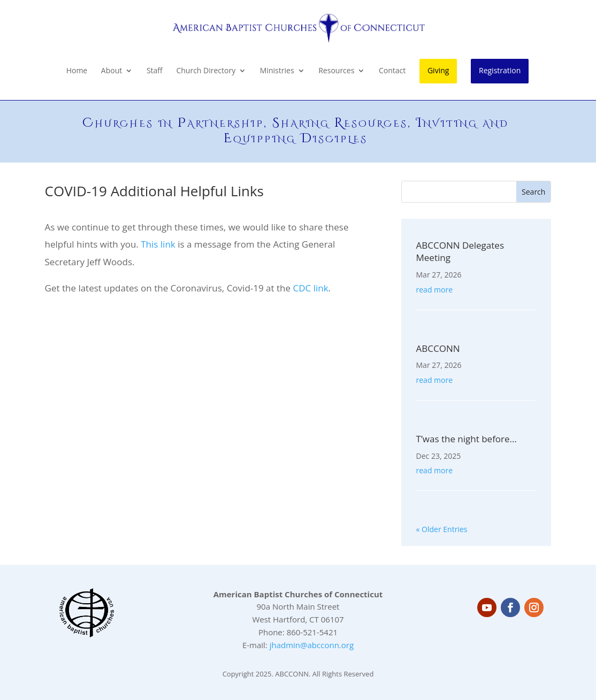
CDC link (310, 288)
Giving (438, 70)
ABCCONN (438, 348)
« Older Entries (442, 529)
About (112, 71)
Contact (392, 71)
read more (435, 290)
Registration (500, 70)
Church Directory (206, 71)
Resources (336, 71)
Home (77, 71)
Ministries (277, 71)
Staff (155, 71)
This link (159, 244)
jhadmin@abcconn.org (312, 645)
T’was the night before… (467, 439)
